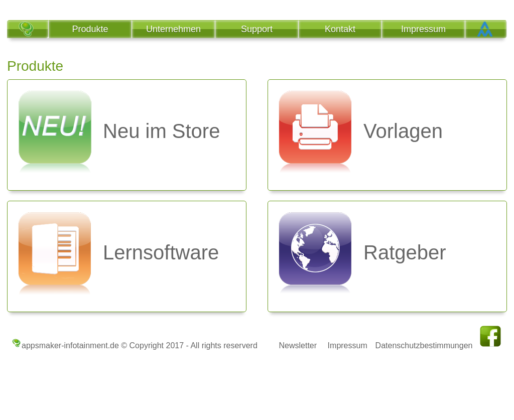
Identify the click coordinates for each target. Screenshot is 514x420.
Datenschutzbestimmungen (424, 345)
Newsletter (298, 345)
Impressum (348, 345)
